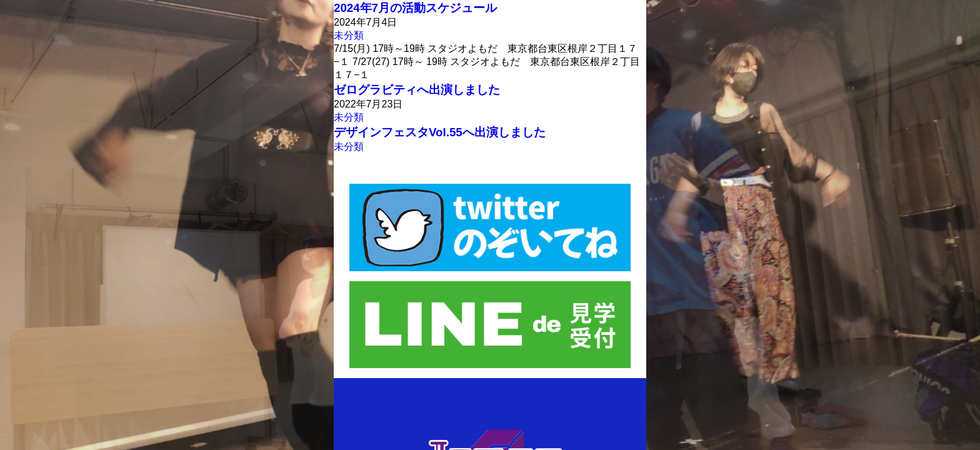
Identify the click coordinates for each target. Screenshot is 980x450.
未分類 (349, 35)
